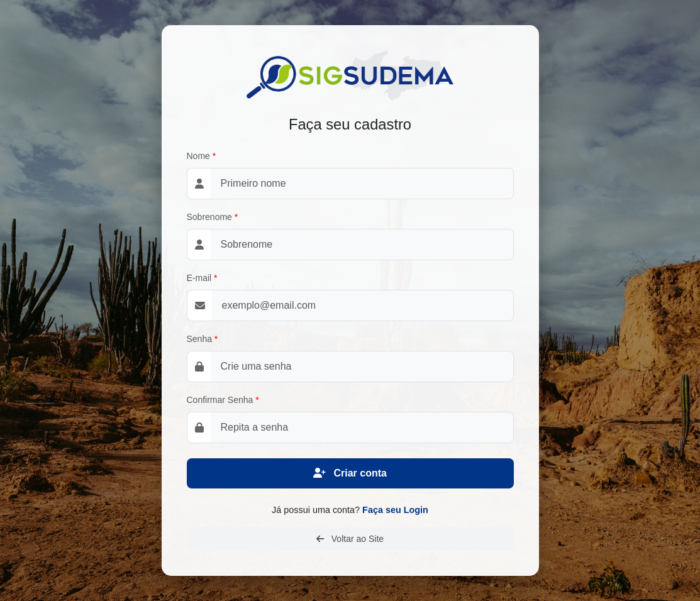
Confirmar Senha (220, 400)
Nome (198, 156)
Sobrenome (209, 217)
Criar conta (350, 473)
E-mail (199, 278)
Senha (199, 339)
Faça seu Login (395, 510)
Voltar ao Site (350, 539)
